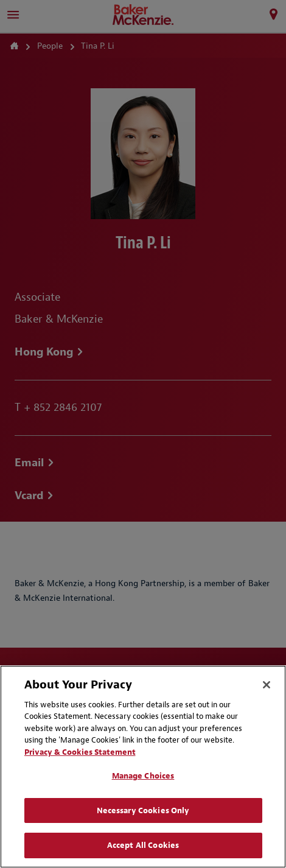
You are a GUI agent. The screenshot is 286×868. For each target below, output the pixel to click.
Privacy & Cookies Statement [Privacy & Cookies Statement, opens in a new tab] (80, 752)
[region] (143, 767)
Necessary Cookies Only (143, 810)
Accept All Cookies (143, 845)
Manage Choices (143, 776)
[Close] (267, 685)
